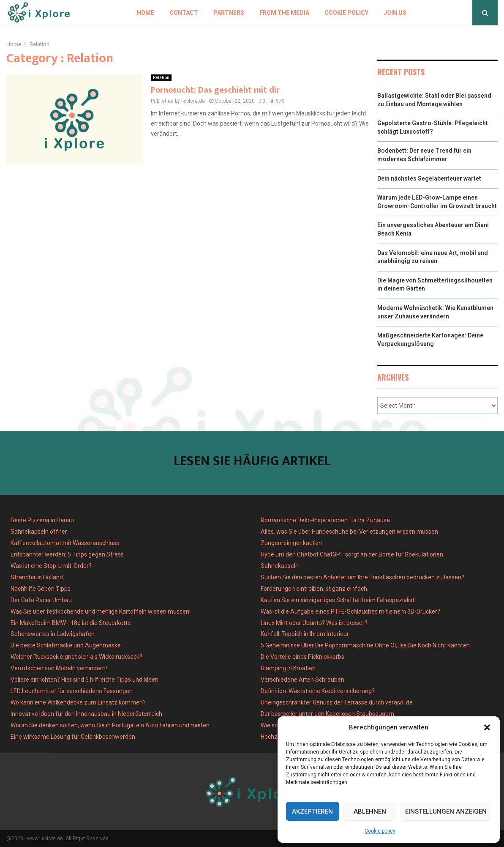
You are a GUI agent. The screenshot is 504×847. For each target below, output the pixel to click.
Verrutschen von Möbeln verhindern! (59, 668)
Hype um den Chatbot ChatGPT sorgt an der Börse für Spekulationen (352, 554)
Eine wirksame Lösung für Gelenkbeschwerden (73, 737)
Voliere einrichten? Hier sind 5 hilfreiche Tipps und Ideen (84, 680)
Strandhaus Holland (37, 577)
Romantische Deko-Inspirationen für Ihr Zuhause (325, 520)
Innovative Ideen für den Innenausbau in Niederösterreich (86, 714)
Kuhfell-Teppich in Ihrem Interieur (305, 634)
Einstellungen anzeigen (446, 811)
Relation (161, 78)
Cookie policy (380, 831)
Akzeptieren (312, 811)
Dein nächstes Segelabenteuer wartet (429, 178)
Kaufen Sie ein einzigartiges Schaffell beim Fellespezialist (338, 600)
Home (146, 13)
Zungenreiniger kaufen (291, 543)
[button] (487, 727)
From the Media (284, 13)
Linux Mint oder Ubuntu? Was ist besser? (314, 623)
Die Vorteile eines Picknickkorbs (302, 657)
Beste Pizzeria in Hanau (42, 520)
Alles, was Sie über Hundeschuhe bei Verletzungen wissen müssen (349, 532)
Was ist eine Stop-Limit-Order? (51, 566)
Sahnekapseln (280, 566)
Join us (395, 13)
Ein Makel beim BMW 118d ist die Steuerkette (71, 623)
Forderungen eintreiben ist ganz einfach (314, 589)
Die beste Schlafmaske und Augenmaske (66, 645)
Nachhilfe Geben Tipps (41, 589)
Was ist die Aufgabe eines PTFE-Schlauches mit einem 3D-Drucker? (350, 611)
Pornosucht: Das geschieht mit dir (215, 90)
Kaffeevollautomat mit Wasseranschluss (65, 543)
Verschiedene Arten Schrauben (302, 680)
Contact (184, 13)
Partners (229, 13)
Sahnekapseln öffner (39, 532)
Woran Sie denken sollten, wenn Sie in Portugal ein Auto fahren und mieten (110, 725)
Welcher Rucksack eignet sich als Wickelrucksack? (76, 657)
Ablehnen (370, 811)
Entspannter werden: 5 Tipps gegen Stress (67, 554)
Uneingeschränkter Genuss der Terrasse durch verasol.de (337, 702)
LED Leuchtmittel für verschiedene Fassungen (72, 691)
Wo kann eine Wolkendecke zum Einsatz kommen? (78, 702)
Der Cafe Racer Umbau (41, 600)
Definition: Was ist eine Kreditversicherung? (318, 691)
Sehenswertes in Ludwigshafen (53, 634)
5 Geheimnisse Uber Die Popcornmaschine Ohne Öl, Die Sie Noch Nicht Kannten (365, 645)
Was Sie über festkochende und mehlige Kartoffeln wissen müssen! (101, 611)
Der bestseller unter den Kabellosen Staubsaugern (327, 714)
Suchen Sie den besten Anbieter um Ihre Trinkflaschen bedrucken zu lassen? (362, 577)
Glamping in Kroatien (288, 668)
